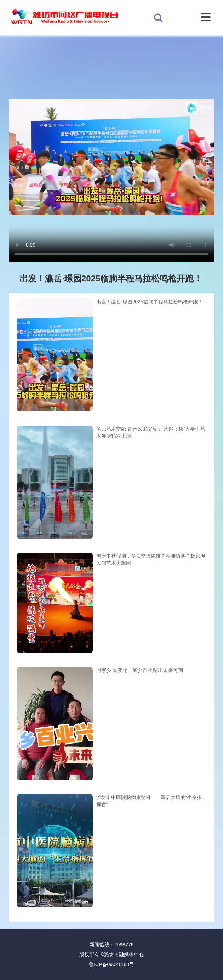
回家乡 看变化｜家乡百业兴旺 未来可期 (140, 670)
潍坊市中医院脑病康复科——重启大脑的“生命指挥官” (149, 801)
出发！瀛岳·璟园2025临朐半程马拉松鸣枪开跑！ (150, 302)
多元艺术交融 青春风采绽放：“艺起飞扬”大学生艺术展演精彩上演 (151, 432)
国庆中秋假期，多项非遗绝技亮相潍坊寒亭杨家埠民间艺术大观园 (151, 559)
